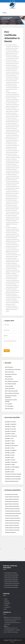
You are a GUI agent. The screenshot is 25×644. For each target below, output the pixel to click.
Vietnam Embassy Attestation (13, 518)
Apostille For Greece (10, 434)
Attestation (7, 603)
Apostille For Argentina (11, 424)
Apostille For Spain (10, 457)
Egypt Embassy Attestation (12, 504)
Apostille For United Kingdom (12, 467)
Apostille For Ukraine (10, 465)
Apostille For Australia (10, 422)
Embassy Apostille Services (12, 481)
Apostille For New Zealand (11, 446)
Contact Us (7, 607)
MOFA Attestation (9, 372)
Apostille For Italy (9, 438)
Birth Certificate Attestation (12, 393)
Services (6, 605)
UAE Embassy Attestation (11, 573)
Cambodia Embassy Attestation (13, 513)
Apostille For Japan (10, 441)
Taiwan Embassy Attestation (12, 523)
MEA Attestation (9, 379)
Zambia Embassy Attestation (12, 528)
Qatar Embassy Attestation (12, 499)
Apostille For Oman (10, 448)
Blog (5, 609)
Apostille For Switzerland (11, 462)
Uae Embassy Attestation (11, 494)
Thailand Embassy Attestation (13, 521)
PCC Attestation (9, 406)
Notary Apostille (9, 386)
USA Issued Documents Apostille (13, 474)
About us (7, 601)
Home (6, 599)
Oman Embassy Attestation (12, 506)
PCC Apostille (8, 404)
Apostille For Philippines (11, 450)
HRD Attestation (9, 367)
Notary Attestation (10, 389)
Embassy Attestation (10, 532)
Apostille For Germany (10, 431)
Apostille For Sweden (10, 460)
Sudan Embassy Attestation (12, 525)
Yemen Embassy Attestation (12, 530)
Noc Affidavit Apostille (11, 384)
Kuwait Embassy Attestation (12, 497)
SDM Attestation (9, 409)
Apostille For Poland (10, 453)
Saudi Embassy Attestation (12, 502)
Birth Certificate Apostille (11, 391)
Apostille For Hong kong (11, 436)
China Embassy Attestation (12, 516)
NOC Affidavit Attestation (11, 381)
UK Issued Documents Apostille (13, 476)
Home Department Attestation (13, 369)
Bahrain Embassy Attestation (12, 509)
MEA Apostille (8, 377)
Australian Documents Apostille (13, 479)
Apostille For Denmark (10, 429)
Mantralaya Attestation (11, 374)
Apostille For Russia (10, 455)
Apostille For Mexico (10, 443)
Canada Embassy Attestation (12, 511)
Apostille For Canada (10, 427)
